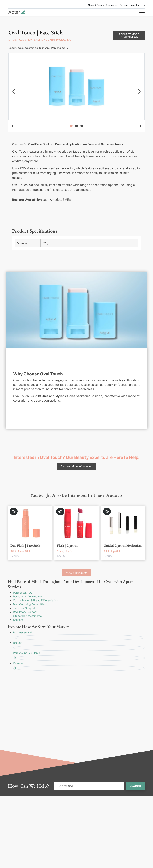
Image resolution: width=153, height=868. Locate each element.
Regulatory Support (25, 612)
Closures (79, 667)
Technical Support (24, 608)
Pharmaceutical (79, 636)
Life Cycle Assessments (27, 616)
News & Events (96, 5)
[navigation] (14, 91)
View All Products (77, 573)
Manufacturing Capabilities (29, 604)
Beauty (79, 646)
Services (18, 620)
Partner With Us (23, 593)
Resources (112, 5)
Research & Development (28, 596)
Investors (136, 5)
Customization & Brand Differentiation (35, 600)
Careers (124, 5)
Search (135, 786)
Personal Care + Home (79, 656)
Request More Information (129, 35)
